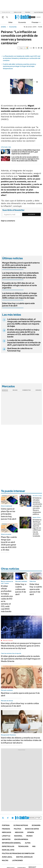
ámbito (4, 27)
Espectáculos (8, 846)
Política (18, 829)
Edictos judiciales (24, 857)
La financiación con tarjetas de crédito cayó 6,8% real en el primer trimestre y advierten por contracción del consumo (22, 58)
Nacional (18, 836)
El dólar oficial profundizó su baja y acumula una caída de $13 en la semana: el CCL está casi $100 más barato (23, 333)
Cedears (38, 390)
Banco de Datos (32, 829)
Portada (6, 825)
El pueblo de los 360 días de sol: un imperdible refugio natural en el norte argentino (19, 285)
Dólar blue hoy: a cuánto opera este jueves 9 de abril (18, 304)
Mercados (6, 832)
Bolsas (15, 390)
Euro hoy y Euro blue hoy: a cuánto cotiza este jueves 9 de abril (20, 705)
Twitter (3, 818)
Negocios (19, 832)
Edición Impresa (21, 839)
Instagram (13, 818)
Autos (28, 843)
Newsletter (39, 22)
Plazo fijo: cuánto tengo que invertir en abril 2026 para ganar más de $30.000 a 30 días (9, 543)
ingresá (38, 17)
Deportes (6, 839)
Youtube (23, 818)
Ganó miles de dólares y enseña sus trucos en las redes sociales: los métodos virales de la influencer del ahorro (21, 740)
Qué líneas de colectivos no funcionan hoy (20, 350)
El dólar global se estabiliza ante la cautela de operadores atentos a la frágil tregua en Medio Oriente (21, 659)
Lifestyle (6, 836)
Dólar (11, 22)
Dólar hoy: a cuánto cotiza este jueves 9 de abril (21, 589)
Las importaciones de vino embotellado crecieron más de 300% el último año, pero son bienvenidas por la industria (20, 275)
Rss (34, 846)
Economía (22, 22)
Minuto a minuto (8, 640)
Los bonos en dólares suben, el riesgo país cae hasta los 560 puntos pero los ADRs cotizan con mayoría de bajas (20, 296)
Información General (11, 843)
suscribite (32, 17)
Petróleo (28, 12)
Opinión (31, 832)
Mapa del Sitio (8, 850)
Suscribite (32, 214)
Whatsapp (28, 818)
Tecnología (23, 846)
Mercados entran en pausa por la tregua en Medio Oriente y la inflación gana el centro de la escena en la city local (21, 646)
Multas (5, 860)
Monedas (5, 390)
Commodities (26, 390)
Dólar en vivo (18, 12)
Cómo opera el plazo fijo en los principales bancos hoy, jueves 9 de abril (9, 514)
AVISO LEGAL (7, 857)
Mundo (29, 836)
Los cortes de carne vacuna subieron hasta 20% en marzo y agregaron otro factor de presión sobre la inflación (25, 159)
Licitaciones (17, 860)
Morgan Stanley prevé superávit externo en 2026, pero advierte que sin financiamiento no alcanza (21, 265)
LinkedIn (18, 818)
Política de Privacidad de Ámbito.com (18, 853)
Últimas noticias (21, 825)
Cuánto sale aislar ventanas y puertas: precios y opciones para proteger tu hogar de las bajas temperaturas (19, 66)
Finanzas (35, 22)
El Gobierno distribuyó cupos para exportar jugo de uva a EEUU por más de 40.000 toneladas (37, 528)
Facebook (8, 818)
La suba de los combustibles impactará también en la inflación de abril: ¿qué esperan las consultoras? (26, 152)
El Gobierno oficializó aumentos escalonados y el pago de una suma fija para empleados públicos (37, 506)
